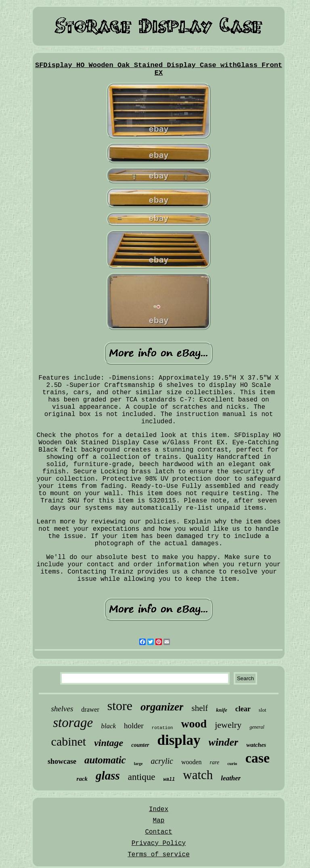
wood (194, 724)
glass (108, 776)
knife (221, 710)
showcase (62, 761)
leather (231, 778)
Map (159, 821)
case (258, 758)
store (120, 706)
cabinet (69, 741)
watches (256, 745)
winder (224, 742)
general (257, 727)
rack (82, 779)
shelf (200, 708)
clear (243, 709)
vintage (109, 743)
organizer (162, 707)
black (108, 726)
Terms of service (159, 855)
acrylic (162, 761)
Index (159, 809)
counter (140, 745)
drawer (90, 709)
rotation (162, 728)
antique (142, 777)
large (138, 764)
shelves (62, 709)
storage (73, 723)
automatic (105, 760)
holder (134, 726)
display (179, 740)
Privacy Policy (159, 843)
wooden (192, 762)
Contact (158, 832)
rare (215, 762)
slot (263, 710)
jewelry (228, 725)
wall (169, 780)
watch (198, 775)
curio (232, 763)
